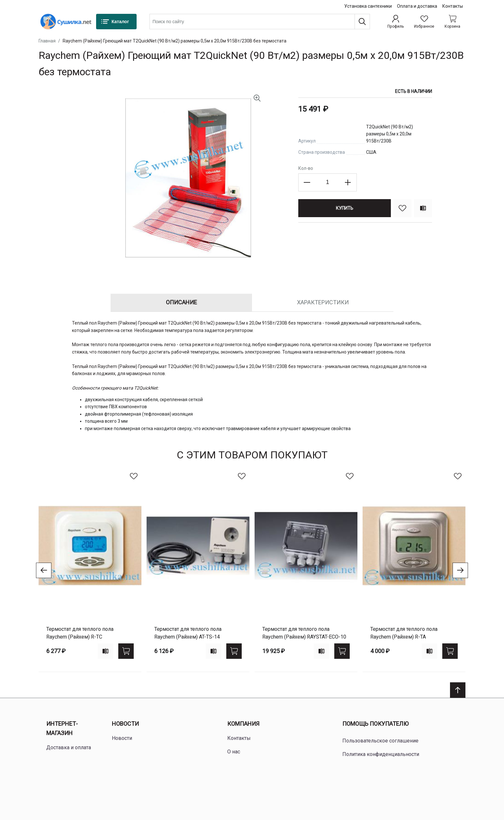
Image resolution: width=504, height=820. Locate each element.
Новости (125, 724)
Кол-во (306, 168)
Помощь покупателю (375, 724)
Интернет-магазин (62, 728)
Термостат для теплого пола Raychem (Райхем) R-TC (80, 633)
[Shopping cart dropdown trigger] (452, 22)
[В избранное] (402, 208)
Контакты (453, 6)
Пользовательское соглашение (380, 741)
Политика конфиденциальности (381, 754)
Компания (243, 724)
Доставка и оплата (69, 747)
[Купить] (345, 208)
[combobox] (260, 22)
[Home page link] (66, 22)
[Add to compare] (105, 651)
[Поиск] (362, 22)
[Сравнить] (423, 208)
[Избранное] (424, 22)
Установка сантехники (368, 6)
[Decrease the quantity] (307, 182)
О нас (234, 752)
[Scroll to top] (458, 690)
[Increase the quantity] (348, 182)
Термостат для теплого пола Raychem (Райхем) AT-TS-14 (188, 633)
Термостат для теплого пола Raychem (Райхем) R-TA (404, 633)
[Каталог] (116, 22)
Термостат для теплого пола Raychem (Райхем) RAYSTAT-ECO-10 (304, 633)
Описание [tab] (181, 302)
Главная (47, 41)
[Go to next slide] (460, 570)
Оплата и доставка (417, 6)
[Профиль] (396, 22)
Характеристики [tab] (323, 302)
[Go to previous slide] (44, 570)
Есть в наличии (414, 91)
